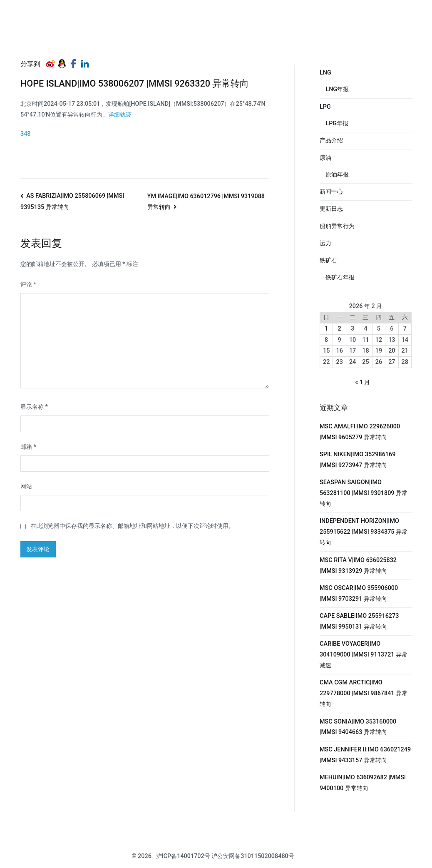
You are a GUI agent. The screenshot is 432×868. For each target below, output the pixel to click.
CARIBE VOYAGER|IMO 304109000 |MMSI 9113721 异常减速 (364, 655)
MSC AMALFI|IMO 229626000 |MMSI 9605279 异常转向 (360, 432)
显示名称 (34, 407)
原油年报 (337, 175)
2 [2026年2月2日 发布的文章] (340, 329)
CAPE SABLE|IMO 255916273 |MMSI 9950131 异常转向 (359, 621)
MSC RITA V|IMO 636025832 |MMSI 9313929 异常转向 (358, 566)
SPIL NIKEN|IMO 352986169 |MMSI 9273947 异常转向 (358, 460)
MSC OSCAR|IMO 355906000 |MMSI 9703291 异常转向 (359, 593)
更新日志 (331, 209)
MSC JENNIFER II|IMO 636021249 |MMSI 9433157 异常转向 (365, 755)
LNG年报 (337, 89)
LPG (325, 107)
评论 (28, 285)
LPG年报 (337, 123)
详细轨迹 (120, 115)
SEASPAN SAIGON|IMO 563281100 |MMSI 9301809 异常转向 (364, 493)
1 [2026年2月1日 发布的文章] (326, 329)
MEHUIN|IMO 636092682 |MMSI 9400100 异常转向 (363, 783)
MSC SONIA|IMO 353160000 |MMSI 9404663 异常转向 (358, 727)
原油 (325, 158)
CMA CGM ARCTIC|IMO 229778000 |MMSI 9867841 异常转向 (364, 693)
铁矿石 (328, 260)
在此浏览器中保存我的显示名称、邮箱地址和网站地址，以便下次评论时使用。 (132, 526)
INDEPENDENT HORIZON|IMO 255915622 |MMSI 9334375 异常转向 (364, 532)
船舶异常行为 (337, 226)
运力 (325, 243)
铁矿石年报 (340, 277)
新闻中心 (331, 192)
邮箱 (28, 447)
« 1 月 (362, 382)
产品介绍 (331, 141)
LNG (325, 73)
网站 (26, 486)
